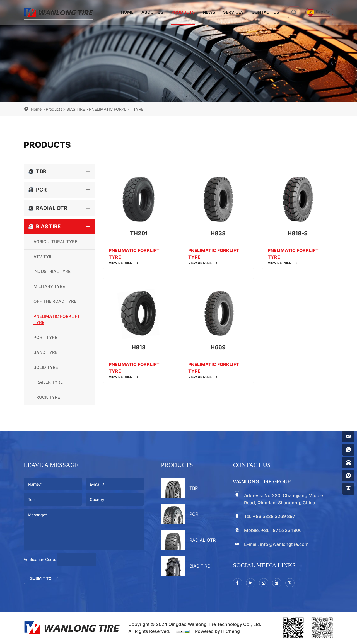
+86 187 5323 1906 (281, 530)
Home (119, 12)
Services (225, 12)
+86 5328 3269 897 (274, 516)
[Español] (315, 12)
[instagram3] (266, 583)
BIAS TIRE (76, 109)
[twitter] (294, 583)
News (201, 12)
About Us (144, 12)
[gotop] (348, 488)
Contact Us (257, 12)
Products (175, 12)
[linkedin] (252, 583)
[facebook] (238, 583)
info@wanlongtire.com (284, 544)
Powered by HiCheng (217, 632)
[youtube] (280, 583)
